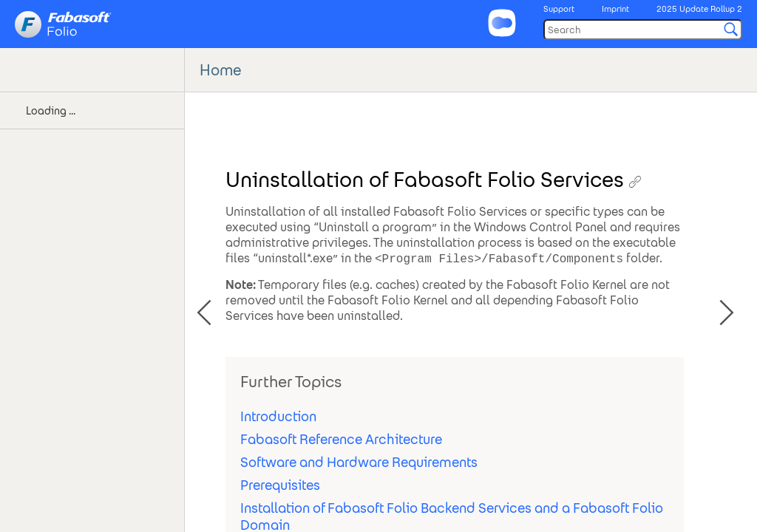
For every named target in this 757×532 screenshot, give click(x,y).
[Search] (643, 30)
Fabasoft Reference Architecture (341, 439)
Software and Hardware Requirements (359, 462)
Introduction (278, 416)
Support (559, 9)
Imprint (615, 9)
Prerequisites (280, 485)
